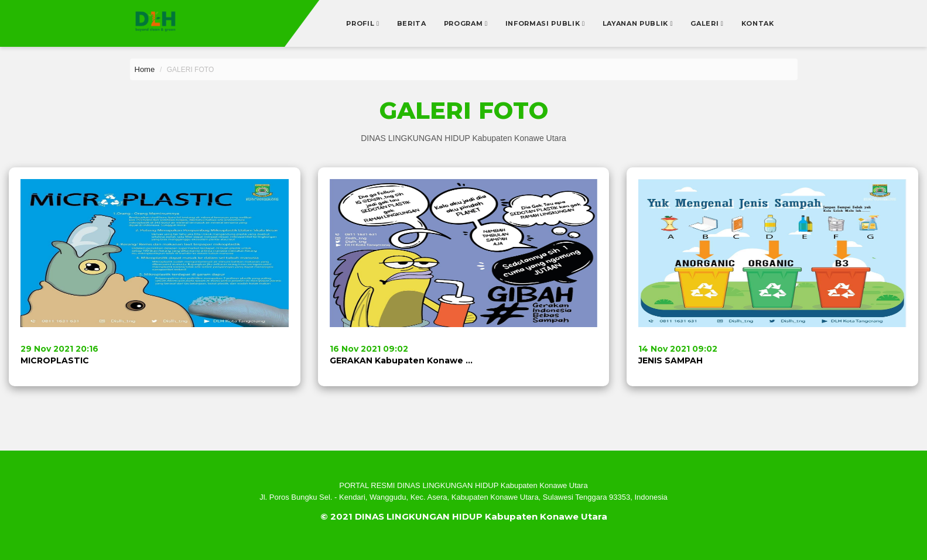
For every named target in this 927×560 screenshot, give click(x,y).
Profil (361, 23)
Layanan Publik (637, 23)
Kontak (758, 23)
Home (145, 69)
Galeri (706, 23)
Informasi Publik (544, 23)
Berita (412, 23)
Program (464, 23)
